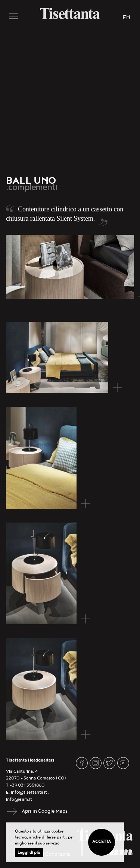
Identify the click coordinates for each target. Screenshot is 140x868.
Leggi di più (29, 852)
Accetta (101, 842)
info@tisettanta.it (29, 792)
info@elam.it (19, 799)
